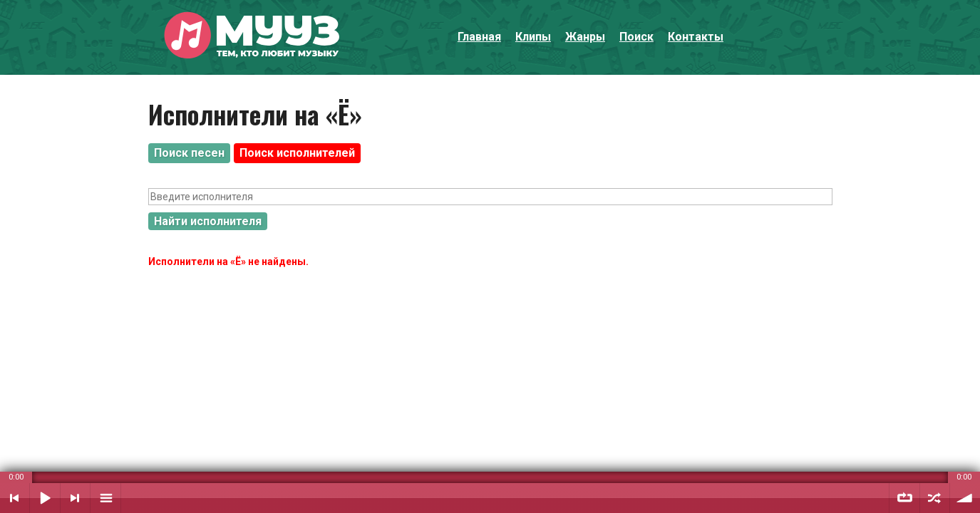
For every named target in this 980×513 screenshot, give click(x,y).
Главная (479, 37)
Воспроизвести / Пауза (45, 498)
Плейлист (105, 498)
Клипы (533, 37)
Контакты (696, 37)
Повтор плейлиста (904, 498)
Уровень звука (965, 498)
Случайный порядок (935, 498)
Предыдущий (15, 498)
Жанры (585, 37)
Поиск (636, 37)
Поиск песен (189, 153)
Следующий (75, 498)
